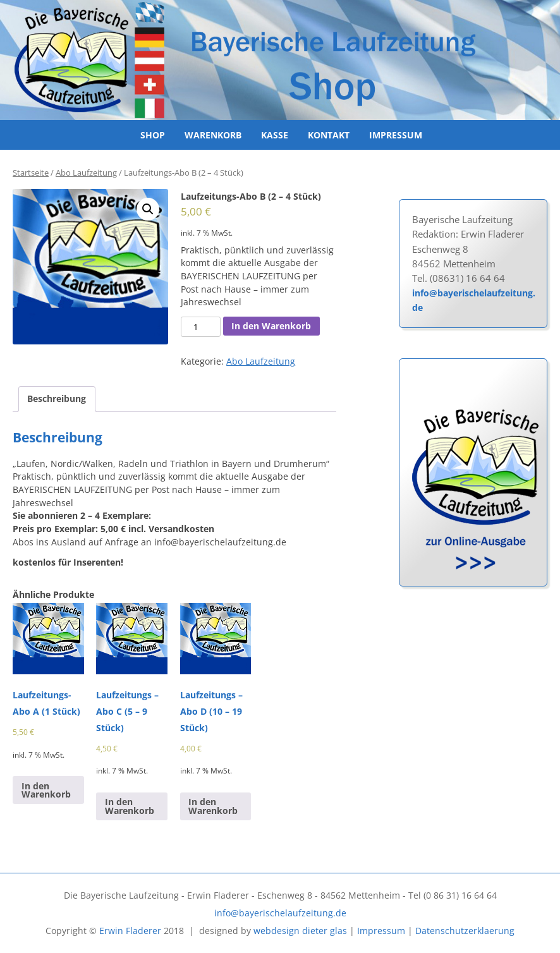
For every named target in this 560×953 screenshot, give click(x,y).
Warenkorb (213, 135)
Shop (153, 135)
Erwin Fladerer (130, 931)
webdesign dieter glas (300, 931)
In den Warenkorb (271, 326)
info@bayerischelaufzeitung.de (474, 300)
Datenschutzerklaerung (465, 931)
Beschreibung (57, 398)
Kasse (275, 135)
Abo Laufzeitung (86, 173)
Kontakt (329, 135)
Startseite (31, 173)
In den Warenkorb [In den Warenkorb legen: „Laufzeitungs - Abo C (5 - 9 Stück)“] (130, 806)
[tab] (57, 399)
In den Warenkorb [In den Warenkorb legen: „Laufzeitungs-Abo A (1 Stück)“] (46, 790)
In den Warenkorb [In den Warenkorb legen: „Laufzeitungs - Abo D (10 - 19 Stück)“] (213, 806)
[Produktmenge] (200, 327)
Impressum (396, 135)
